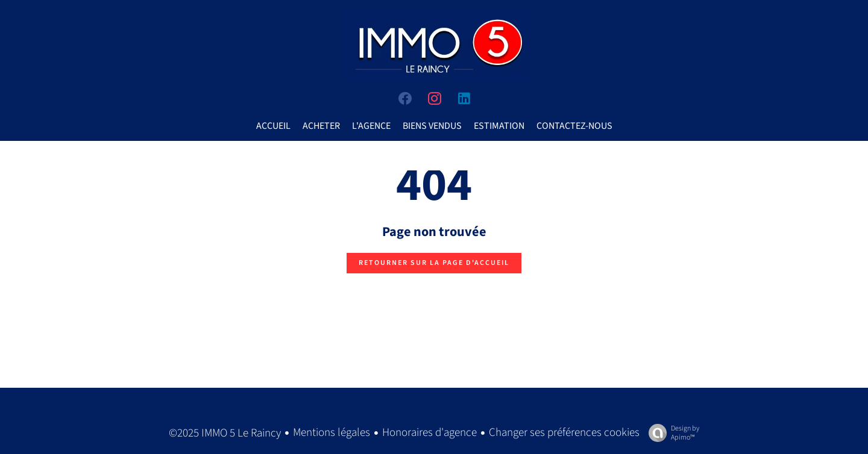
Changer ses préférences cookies (564, 433)
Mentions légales (332, 433)
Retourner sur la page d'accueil (434, 263)
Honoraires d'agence (429, 433)
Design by (671, 433)
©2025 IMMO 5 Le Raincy (225, 433)
